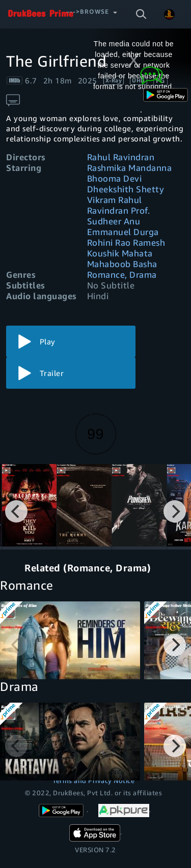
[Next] (175, 511)
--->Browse (88, 11)
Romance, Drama (122, 274)
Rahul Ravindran (121, 157)
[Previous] (16, 511)
